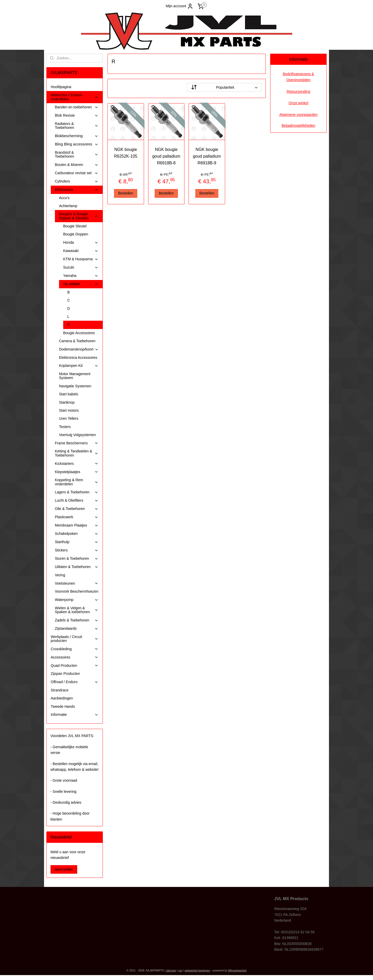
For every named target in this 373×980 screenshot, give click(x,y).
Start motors (69, 410)
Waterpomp (77, 600)
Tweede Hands (63, 706)
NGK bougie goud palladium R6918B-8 (166, 156)
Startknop (67, 402)
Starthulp (77, 542)
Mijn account (180, 6)
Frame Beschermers (77, 443)
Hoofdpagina (61, 87)
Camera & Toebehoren (77, 341)
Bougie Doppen (76, 234)
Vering (60, 575)
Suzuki (81, 267)
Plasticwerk (77, 517)
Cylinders (77, 181)
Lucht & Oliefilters (77, 500)
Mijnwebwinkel (237, 970)
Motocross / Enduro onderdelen (75, 97)
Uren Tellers (69, 418)
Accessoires (75, 657)
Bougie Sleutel (75, 226)
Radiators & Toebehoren (77, 126)
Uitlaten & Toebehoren (77, 567)
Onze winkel (298, 103)
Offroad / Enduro (75, 682)
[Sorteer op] (224, 87)
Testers (65, 427)
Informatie (75, 715)
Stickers (77, 550)
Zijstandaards (77, 629)
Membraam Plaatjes (77, 525)
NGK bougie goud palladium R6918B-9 (207, 156)
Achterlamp (68, 206)
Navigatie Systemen (75, 386)
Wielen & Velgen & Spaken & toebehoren (77, 610)
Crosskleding (75, 649)
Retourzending (299, 92)
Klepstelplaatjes (77, 472)
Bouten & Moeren (77, 165)
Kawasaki (81, 251)
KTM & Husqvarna (81, 259)
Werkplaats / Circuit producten (75, 639)
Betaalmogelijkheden (298, 125)
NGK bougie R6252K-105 (126, 153)
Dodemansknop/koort (79, 349)
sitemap (171, 970)
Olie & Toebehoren (77, 509)
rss (180, 970)
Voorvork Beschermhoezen (77, 591)
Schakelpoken (77, 534)
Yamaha (81, 276)
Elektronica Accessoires (78, 358)
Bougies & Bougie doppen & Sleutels (79, 216)
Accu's (64, 198)
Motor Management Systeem (75, 376)
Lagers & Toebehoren (77, 492)
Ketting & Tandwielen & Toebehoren (77, 453)
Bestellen (126, 193)
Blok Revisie (77, 115)
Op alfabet (81, 284)
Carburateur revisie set (77, 173)
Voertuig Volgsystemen (77, 435)
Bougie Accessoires (79, 333)
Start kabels (69, 394)
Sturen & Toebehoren (77, 559)
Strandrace (60, 690)
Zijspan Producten (65, 674)
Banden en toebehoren (77, 107)
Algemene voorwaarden (298, 115)
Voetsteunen (77, 583)
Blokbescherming (77, 136)
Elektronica (77, 190)
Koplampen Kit (79, 366)
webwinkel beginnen (197, 970)
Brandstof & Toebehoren (77, 154)
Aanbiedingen (62, 698)
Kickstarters (77, 464)
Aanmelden (64, 869)
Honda (81, 243)
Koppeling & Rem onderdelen (77, 482)
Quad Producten (75, 666)
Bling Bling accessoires (77, 144)
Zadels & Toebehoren (77, 620)
